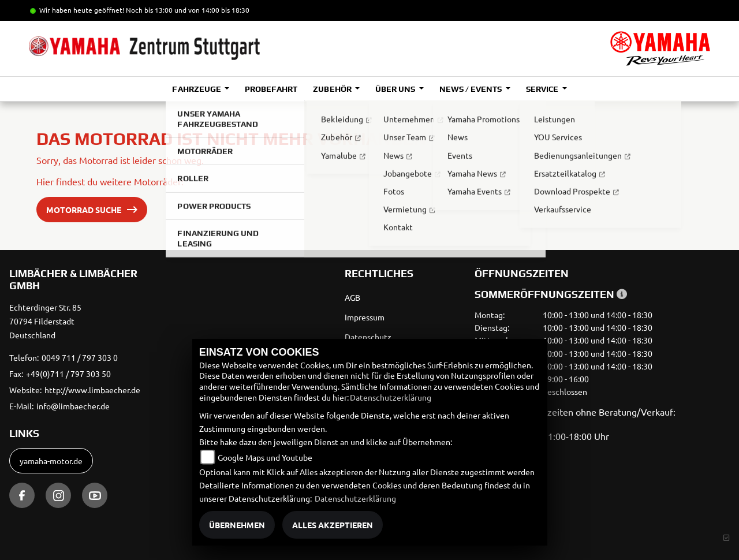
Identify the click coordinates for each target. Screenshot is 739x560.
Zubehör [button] (333, 89)
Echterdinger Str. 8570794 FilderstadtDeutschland (45, 321)
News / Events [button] (471, 89)
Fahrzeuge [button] (197, 89)
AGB (352, 297)
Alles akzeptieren (333, 525)
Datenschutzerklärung (391, 397)
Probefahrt (271, 89)
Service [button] (543, 89)
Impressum (365, 317)
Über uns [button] (396, 89)
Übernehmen (237, 525)
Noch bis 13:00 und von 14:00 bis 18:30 (188, 10)
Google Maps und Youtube (265, 457)
